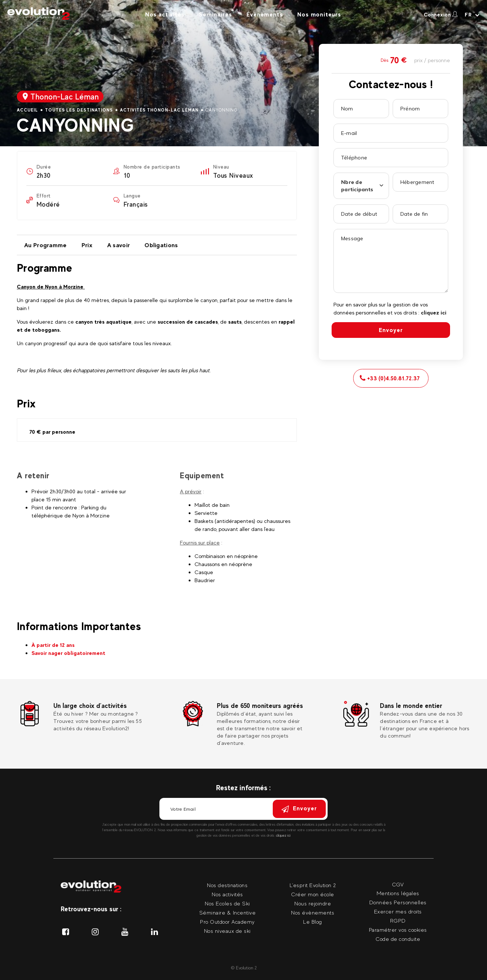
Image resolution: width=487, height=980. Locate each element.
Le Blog (313, 922)
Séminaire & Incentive (228, 913)
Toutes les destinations (79, 110)
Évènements (265, 14)
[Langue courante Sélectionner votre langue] (472, 15)
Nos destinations (227, 885)
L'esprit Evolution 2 (313, 885)
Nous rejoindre (313, 903)
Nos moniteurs (319, 14)
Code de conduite (398, 939)
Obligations (161, 245)
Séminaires (215, 14)
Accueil (27, 110)
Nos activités (165, 14)
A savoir (118, 245)
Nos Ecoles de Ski (227, 903)
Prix (87, 245)
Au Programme (46, 245)
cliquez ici (434, 312)
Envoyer (391, 330)
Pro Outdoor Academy (227, 922)
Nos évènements (313, 913)
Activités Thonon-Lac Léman (159, 110)
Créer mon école (313, 894)
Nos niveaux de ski (227, 931)
